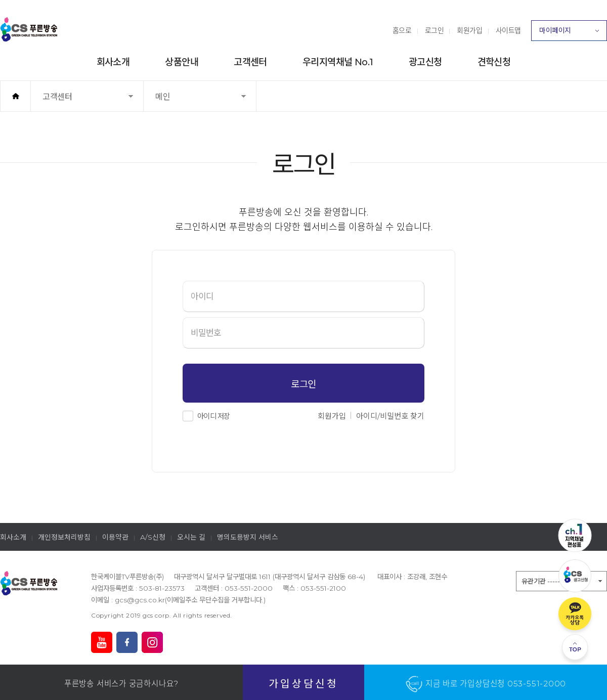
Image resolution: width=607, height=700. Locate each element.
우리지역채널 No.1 (338, 62)
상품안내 (182, 62)
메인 (179, 101)
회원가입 (469, 30)
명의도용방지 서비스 (248, 537)
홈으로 (402, 30)
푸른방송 (29, 29)
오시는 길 (191, 537)
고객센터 (250, 62)
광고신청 (425, 62)
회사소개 (113, 62)
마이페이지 (569, 33)
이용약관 (115, 537)
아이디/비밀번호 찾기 (390, 416)
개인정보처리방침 (64, 537)
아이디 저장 (214, 416)
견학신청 (494, 62)
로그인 (435, 30)
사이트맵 (508, 30)
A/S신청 (153, 537)
